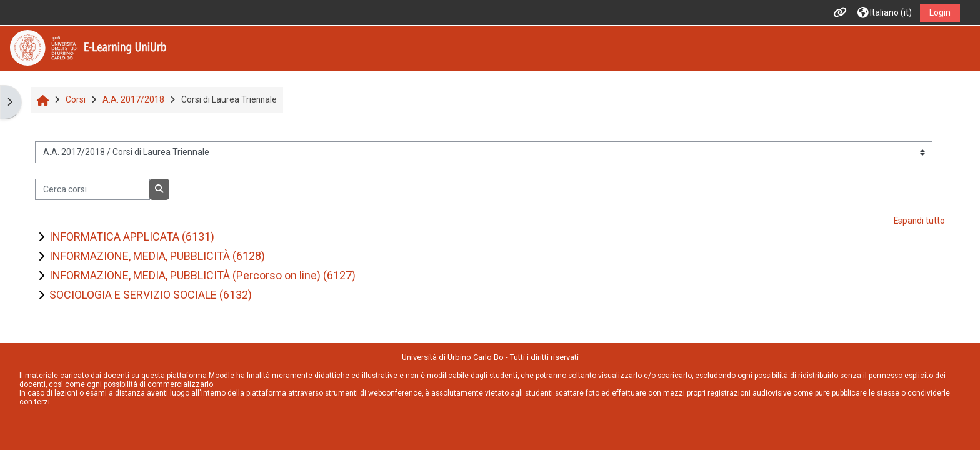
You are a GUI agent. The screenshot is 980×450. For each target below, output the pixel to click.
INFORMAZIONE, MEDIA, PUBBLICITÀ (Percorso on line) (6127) (202, 275)
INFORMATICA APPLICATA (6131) (132, 237)
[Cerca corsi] (92, 189)
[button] (885, 13)
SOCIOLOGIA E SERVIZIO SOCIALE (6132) (151, 295)
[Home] (88, 47)
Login (940, 12)
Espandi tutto (919, 221)
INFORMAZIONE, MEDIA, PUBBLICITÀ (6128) (157, 256)
